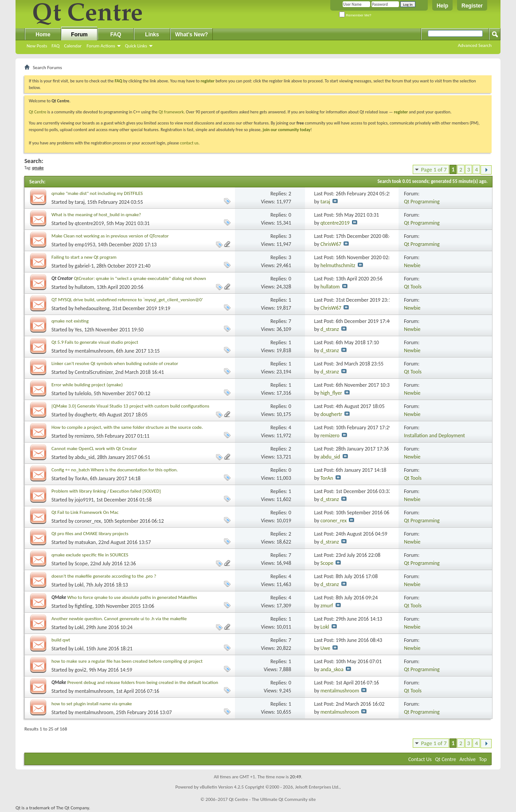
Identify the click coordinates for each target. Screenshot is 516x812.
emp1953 (85, 245)
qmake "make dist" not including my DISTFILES (97, 193)
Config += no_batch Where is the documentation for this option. (115, 470)
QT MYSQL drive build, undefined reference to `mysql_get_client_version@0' (127, 300)
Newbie (412, 265)
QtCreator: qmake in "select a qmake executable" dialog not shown (140, 278)
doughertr (86, 415)
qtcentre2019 (90, 223)
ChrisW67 (331, 244)
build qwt (61, 640)
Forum (79, 35)
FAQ (55, 46)
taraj (80, 202)
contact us (189, 143)
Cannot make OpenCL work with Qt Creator (94, 449)
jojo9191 (84, 500)
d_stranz (330, 329)
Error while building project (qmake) (87, 385)
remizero (84, 436)
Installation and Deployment (434, 435)
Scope (81, 563)
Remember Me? (355, 15)
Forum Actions (101, 46)
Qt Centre (38, 112)
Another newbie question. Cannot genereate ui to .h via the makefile (119, 619)
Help (442, 6)
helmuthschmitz (338, 265)
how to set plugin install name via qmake (92, 704)
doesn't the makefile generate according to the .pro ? (104, 576)
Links (152, 35)
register (401, 112)
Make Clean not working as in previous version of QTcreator (110, 236)
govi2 (81, 670)
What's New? (192, 35)
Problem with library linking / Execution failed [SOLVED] (106, 491)
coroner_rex (88, 521)
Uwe (325, 648)
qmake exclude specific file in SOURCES (90, 555)
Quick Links (136, 46)
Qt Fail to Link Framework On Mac (85, 512)
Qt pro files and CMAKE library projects (90, 534)
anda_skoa (332, 669)
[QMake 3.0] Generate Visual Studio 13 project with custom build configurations (130, 406)
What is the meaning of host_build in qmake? (96, 215)
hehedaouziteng (92, 308)
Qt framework (171, 112)
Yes (78, 330)
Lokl (79, 585)
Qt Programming (422, 202)
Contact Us (420, 759)
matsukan (86, 542)
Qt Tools (413, 287)
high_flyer (331, 393)
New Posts (37, 46)
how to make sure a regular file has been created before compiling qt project (127, 661)
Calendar (73, 46)
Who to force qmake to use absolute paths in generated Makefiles (132, 597)
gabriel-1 (84, 266)
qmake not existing (70, 321)
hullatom (85, 287)
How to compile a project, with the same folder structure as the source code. (127, 427)
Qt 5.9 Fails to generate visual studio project (95, 342)
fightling (84, 606)
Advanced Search (475, 45)
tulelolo (83, 393)
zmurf (327, 606)
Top (483, 759)
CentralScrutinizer (94, 372)
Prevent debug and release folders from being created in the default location (143, 682)
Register (472, 6)
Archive (468, 759)
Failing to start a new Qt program (84, 257)
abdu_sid (85, 457)
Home (43, 35)
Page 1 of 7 (434, 169)
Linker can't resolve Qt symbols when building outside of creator (115, 363)
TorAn (81, 478)
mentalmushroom (94, 351)
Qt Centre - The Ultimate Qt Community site (272, 799)
